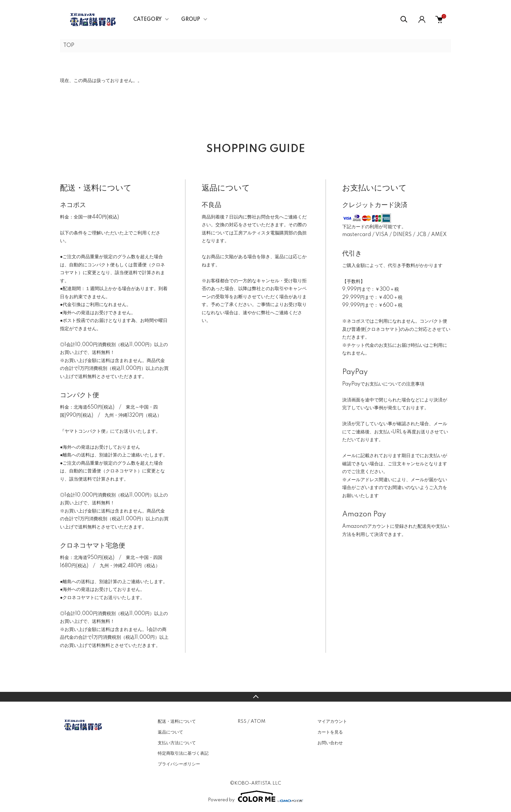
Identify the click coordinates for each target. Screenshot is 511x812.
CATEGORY (147, 20)
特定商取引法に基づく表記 (183, 753)
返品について (170, 732)
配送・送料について (177, 721)
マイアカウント (332, 721)
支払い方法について (177, 743)
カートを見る (330, 732)
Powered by (255, 796)
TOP (69, 46)
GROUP (191, 20)
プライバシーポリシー (179, 764)
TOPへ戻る (255, 697)
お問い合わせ (330, 743)
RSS (242, 721)
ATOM (258, 721)
